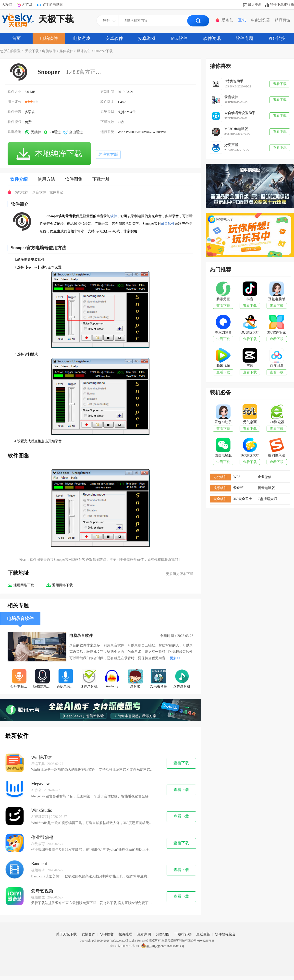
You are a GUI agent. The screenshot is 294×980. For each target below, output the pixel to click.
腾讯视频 (223, 366)
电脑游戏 (82, 38)
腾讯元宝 (223, 299)
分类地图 (163, 934)
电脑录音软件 (81, 636)
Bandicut (39, 864)
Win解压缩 (41, 757)
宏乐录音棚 (159, 687)
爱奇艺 (227, 20)
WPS (237, 477)
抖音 (250, 299)
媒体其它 (84, 51)
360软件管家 (277, 332)
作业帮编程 (42, 837)
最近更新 (255, 5)
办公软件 (220, 477)
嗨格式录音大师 (44, 687)
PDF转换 (277, 38)
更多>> (175, 658)
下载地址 (101, 179)
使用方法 (46, 179)
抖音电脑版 (266, 488)
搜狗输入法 (277, 455)
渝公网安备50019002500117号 (163, 946)
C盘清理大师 (267, 499)
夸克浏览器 (260, 20)
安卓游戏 (147, 38)
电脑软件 (49, 38)
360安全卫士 (243, 499)
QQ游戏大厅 (250, 332)
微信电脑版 (223, 455)
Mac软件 (179, 38)
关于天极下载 (66, 934)
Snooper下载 (104, 51)
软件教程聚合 (225, 934)
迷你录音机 (89, 687)
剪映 (250, 366)
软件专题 (245, 38)
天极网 (7, 5)
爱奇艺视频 (42, 891)
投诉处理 (125, 934)
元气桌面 (250, 422)
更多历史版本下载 (180, 574)
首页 (16, 38)
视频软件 (220, 488)
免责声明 (144, 934)
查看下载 (181, 763)
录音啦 (135, 687)
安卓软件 (114, 38)
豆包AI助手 (223, 422)
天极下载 (38, 20)
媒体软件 (66, 51)
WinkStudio (42, 810)
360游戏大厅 (250, 455)
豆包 (242, 20)
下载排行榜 (183, 934)
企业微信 (265, 477)
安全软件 (220, 499)
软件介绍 (19, 179)
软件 (114, 216)
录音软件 (39, 192)
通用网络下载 (21, 585)
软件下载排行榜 (282, 5)
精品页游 (282, 20)
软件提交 (107, 934)
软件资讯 (212, 38)
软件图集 (74, 179)
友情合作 (88, 934)
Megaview (40, 784)
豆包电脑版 (277, 299)
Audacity (112, 686)
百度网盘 (277, 366)
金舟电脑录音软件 (20, 687)
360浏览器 (277, 422)
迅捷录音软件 (67, 687)
